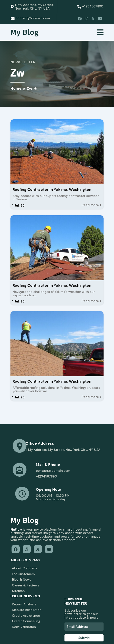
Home (16, 89)
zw (30, 89)
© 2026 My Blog (23, 633)
